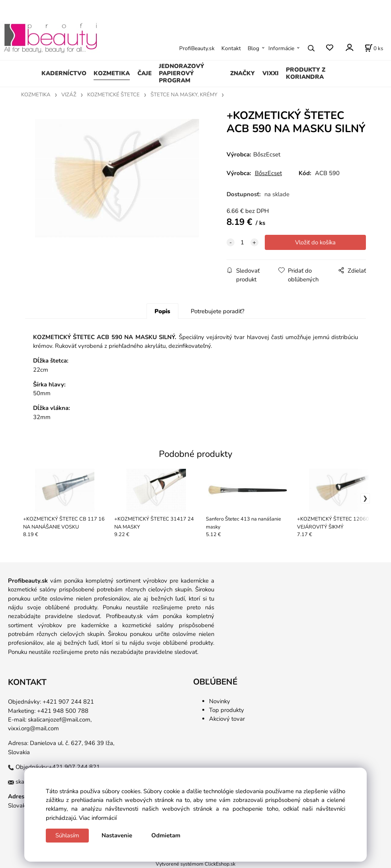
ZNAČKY (242, 73)
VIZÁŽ (69, 95)
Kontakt (231, 48)
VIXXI (271, 73)
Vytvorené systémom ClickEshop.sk (195, 864)
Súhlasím (67, 835)
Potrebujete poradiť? (218, 311)
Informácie (281, 48)
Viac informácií (98, 818)
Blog (253, 48)
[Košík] (374, 48)
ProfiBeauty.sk (197, 48)
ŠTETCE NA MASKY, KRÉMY (184, 95)
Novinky (220, 701)
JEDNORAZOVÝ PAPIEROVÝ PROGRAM (182, 73)
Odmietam (166, 835)
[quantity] (242, 242)
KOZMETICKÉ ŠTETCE (113, 95)
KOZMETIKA (112, 73)
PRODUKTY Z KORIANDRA (306, 73)
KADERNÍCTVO (64, 73)
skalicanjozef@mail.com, (60, 720)
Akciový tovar (227, 719)
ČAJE (145, 73)
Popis (162, 311)
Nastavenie (117, 835)
